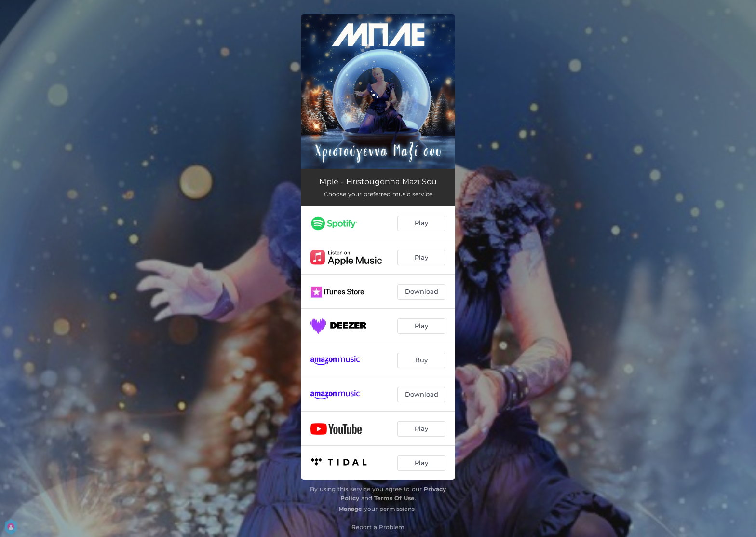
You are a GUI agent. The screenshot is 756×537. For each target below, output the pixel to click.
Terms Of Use (394, 498)
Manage (350, 509)
